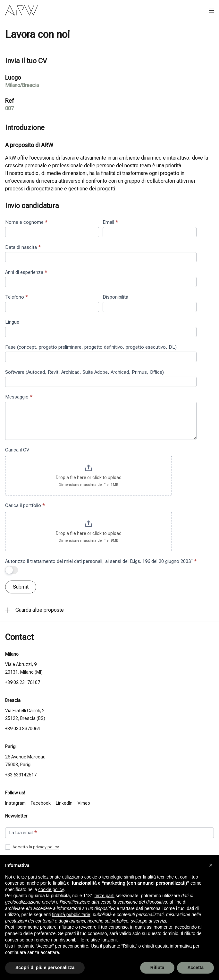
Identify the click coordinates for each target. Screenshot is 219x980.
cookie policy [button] (51, 889)
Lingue (12, 322)
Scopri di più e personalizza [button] (45, 967)
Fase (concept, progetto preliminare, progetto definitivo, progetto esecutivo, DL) (91, 347)
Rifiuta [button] (157, 967)
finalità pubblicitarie (71, 914)
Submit (21, 587)
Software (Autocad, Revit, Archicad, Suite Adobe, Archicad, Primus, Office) (84, 372)
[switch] (12, 570)
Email (110, 222)
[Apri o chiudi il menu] (211, 11)
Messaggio (19, 397)
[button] (211, 865)
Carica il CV (17, 450)
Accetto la (32, 847)
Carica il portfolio (25, 505)
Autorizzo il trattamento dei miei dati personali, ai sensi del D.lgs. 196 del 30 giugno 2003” (101, 561)
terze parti (105, 896)
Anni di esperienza (26, 272)
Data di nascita (23, 247)
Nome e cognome (26, 222)
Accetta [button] (195, 967)
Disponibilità (115, 297)
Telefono (17, 297)
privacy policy (46, 847)
